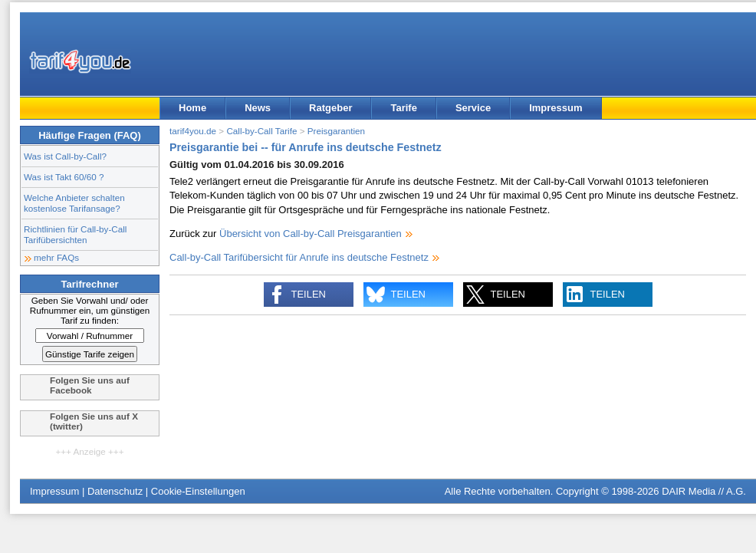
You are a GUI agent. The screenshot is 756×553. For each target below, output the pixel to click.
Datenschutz (115, 491)
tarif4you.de (193, 131)
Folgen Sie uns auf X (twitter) (94, 421)
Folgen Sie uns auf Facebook (90, 385)
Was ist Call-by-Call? (65, 156)
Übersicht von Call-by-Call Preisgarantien (311, 234)
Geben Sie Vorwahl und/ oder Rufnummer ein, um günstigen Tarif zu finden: (90, 310)
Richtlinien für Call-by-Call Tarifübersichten (75, 234)
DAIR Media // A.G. (704, 491)
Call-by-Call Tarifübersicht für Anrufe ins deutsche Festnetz (299, 257)
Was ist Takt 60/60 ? (64, 177)
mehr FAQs (56, 257)
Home (192, 108)
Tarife (403, 108)
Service (473, 108)
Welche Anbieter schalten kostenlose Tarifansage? (74, 203)
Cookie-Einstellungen (198, 491)
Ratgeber (330, 108)
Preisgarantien (336, 131)
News (258, 108)
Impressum (555, 108)
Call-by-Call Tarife (261, 131)
